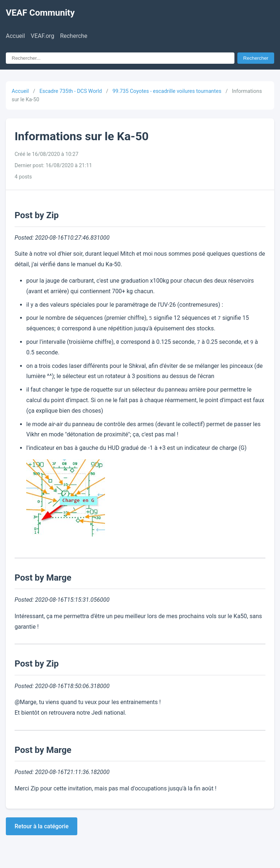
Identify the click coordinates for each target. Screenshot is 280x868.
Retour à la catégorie (42, 826)
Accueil (15, 36)
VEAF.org (42, 36)
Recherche (74, 36)
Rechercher (256, 58)
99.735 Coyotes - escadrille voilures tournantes (167, 91)
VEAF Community (40, 13)
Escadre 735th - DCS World (71, 91)
